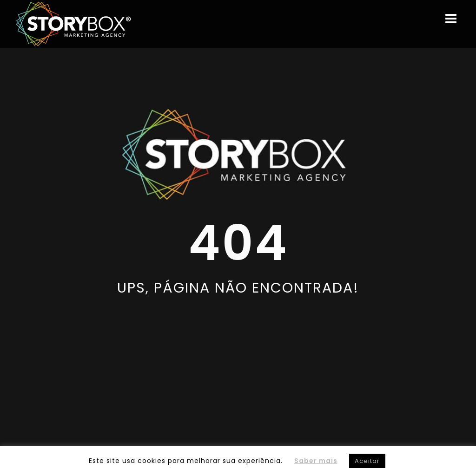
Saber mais (316, 461)
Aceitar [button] (367, 461)
